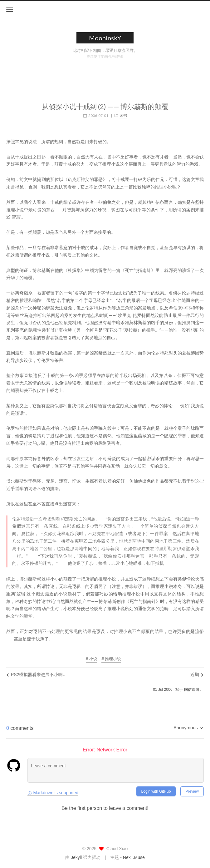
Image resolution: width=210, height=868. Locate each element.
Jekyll (76, 857)
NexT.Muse (134, 857)
